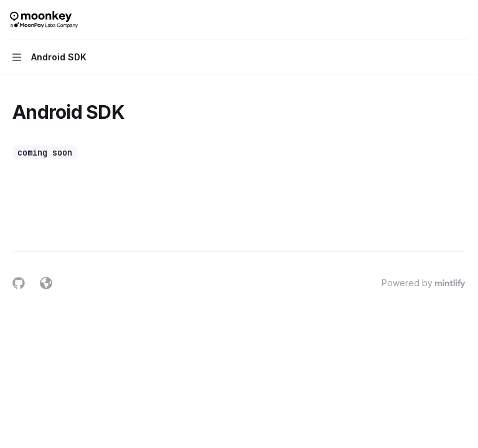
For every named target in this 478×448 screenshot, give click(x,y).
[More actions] (462, 20)
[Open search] (438, 20)
